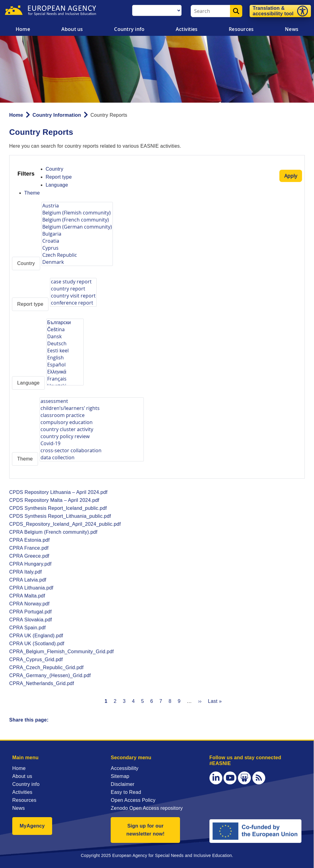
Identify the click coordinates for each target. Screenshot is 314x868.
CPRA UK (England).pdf (36, 636)
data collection (92, 458)
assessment (92, 401)
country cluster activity (92, 429)
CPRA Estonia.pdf (29, 540)
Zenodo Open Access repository (147, 808)
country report (73, 289)
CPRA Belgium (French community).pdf (53, 532)
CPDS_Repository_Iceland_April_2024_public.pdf (65, 524)
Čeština (65, 330)
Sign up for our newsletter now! (146, 830)
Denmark (77, 262)
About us (72, 29)
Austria (77, 206)
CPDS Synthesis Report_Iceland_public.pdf (58, 508)
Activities (187, 29)
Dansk (65, 337)
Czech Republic (77, 255)
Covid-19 (92, 443)
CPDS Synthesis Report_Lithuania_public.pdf (60, 516)
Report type (59, 177)
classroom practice (92, 415)
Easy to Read (126, 792)
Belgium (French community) (77, 220)
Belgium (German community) (77, 227)
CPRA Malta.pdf (27, 596)
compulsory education (92, 422)
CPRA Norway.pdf (29, 604)
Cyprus (77, 248)
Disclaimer (123, 784)
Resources (241, 29)
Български (65, 322)
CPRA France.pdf (29, 548)
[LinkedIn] (216, 778)
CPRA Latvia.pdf (28, 580)
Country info (129, 29)
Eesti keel (65, 351)
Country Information (57, 115)
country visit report (73, 296)
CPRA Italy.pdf (25, 572)
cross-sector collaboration (92, 451)
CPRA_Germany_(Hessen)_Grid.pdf (50, 675)
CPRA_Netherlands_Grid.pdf (42, 683)
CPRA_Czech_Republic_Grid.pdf (46, 667)
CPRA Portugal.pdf (30, 612)
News (19, 808)
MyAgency (32, 826)
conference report (73, 303)
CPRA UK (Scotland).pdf (37, 644)
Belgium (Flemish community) (77, 213)
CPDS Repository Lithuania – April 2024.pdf (58, 492)
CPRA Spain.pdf (27, 628)
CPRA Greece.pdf (29, 556)
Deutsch (65, 344)
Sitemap (120, 776)
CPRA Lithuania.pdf (31, 588)
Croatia (77, 241)
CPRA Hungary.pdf (30, 564)
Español (65, 365)
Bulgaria (77, 234)
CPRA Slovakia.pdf (31, 620)
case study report (73, 282)
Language (57, 185)
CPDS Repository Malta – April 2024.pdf (54, 500)
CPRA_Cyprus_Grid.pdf (36, 660)
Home (23, 29)
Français (65, 379)
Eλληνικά (65, 372)
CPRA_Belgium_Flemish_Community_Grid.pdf (61, 652)
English (65, 358)
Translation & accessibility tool (273, 11)
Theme (32, 193)
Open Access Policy (133, 800)
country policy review (92, 436)
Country (55, 169)
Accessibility (124, 768)
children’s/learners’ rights (92, 408)
